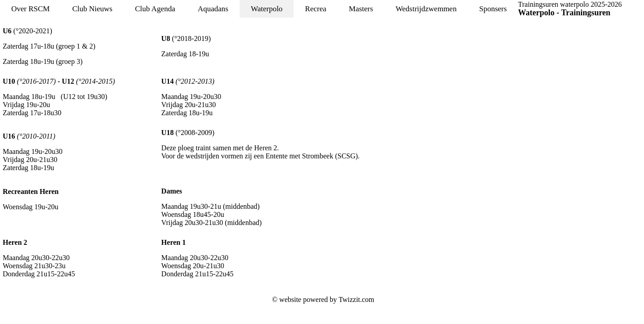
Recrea (315, 9)
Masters (361, 9)
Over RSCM (30, 9)
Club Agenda (155, 9)
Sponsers (493, 9)
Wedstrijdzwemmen (426, 9)
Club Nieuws (92, 9)
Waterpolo (267, 9)
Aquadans (213, 9)
